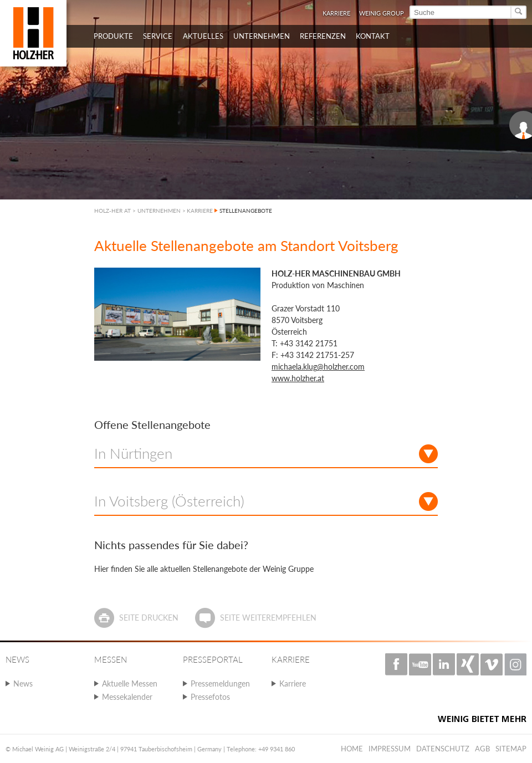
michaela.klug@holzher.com (318, 367)
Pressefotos (210, 697)
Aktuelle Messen (130, 683)
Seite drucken (149, 618)
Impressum (390, 749)
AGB (482, 749)
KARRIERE (200, 211)
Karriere (336, 13)
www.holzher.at (298, 378)
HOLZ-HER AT (112, 211)
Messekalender (127, 697)
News (23, 683)
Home (352, 749)
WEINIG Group (382, 13)
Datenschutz (443, 749)
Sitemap (511, 749)
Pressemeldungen (220, 683)
